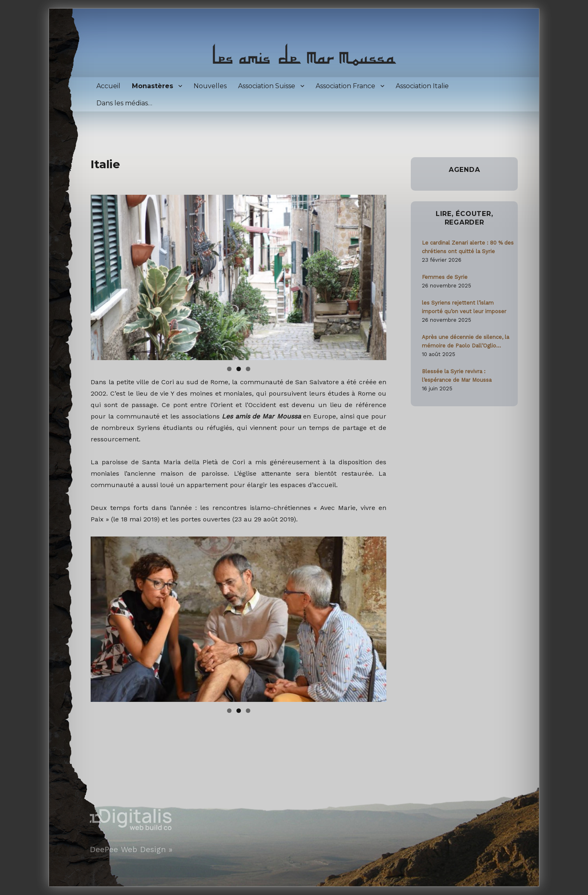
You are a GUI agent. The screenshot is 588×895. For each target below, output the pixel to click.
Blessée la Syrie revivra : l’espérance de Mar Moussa (457, 376)
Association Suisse (267, 86)
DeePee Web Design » (131, 849)
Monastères (153, 86)
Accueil (108, 86)
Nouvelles (210, 86)
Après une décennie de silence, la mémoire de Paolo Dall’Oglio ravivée (465, 342)
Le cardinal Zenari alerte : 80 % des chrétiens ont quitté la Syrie (468, 247)
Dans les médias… (124, 103)
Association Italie (422, 86)
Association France (345, 86)
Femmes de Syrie (445, 277)
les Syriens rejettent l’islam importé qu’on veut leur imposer (464, 307)
